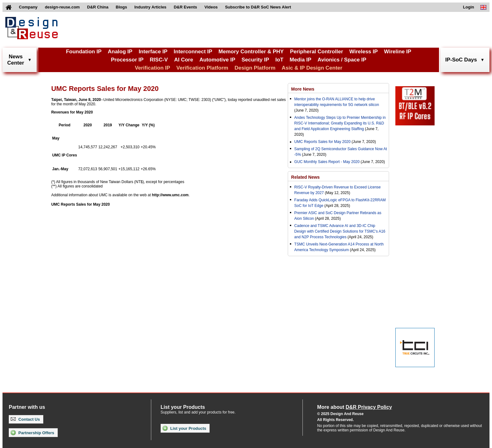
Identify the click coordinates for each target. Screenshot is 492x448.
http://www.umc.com (170, 195)
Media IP (300, 60)
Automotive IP (217, 60)
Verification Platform (202, 68)
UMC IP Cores (64, 155)
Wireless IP (364, 52)
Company (28, 7)
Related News (305, 177)
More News (303, 89)
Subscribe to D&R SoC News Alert (258, 7)
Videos (211, 7)
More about (355, 407)
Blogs (121, 7)
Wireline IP (398, 52)
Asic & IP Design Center (312, 68)
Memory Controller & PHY (251, 52)
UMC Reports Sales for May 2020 (80, 204)
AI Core (184, 60)
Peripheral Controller (316, 52)
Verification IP (152, 68)
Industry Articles (150, 7)
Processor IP (127, 60)
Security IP (255, 60)
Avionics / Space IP (342, 60)
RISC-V (159, 60)
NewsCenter (16, 60)
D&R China (98, 7)
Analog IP (120, 52)
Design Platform (255, 68)
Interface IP (153, 52)
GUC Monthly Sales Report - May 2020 (327, 162)
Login (469, 7)
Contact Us (25, 419)
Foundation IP (84, 52)
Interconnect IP (193, 52)
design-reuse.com (62, 7)
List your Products (184, 428)
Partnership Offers (32, 433)
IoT (280, 60)
